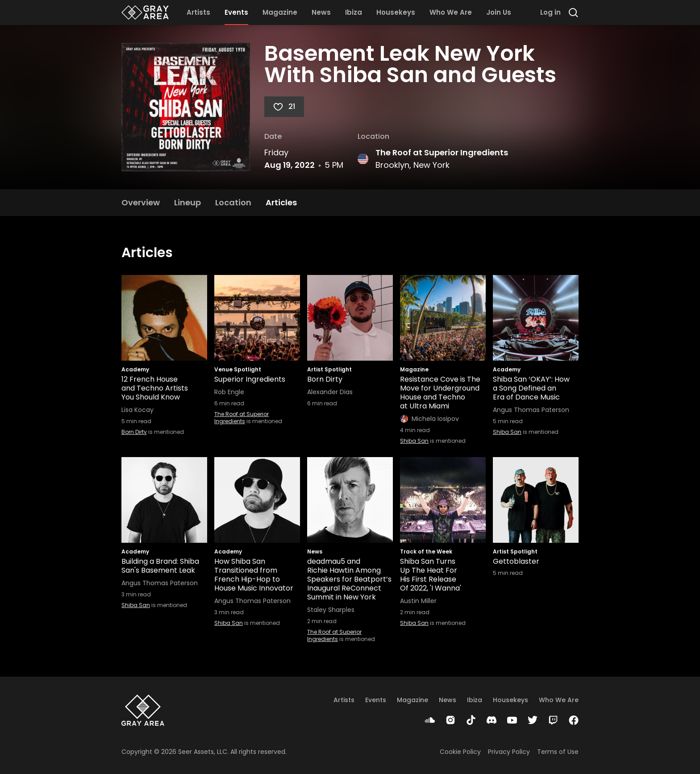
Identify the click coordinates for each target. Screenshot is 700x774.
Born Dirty (134, 432)
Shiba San (414, 441)
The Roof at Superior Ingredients (442, 152)
